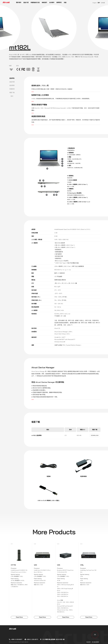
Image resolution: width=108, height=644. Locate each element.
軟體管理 (12, 89)
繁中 (99, 3)
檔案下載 (12, 93)
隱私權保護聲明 (95, 642)
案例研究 (59, 2)
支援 (65, 2)
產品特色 (12, 78)
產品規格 (12, 85)
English (95, 3)
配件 (12, 96)
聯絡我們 (44, 2)
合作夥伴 (52, 2)
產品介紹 (26, 2)
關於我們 (19, 2)
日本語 (103, 3)
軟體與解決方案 (35, 2)
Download (95, 435)
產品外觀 (12, 82)
